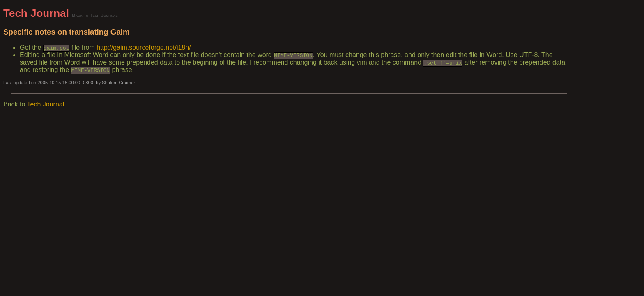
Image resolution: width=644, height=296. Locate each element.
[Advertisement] (604, 130)
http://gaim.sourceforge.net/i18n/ (144, 47)
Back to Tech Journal (95, 15)
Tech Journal (36, 13)
